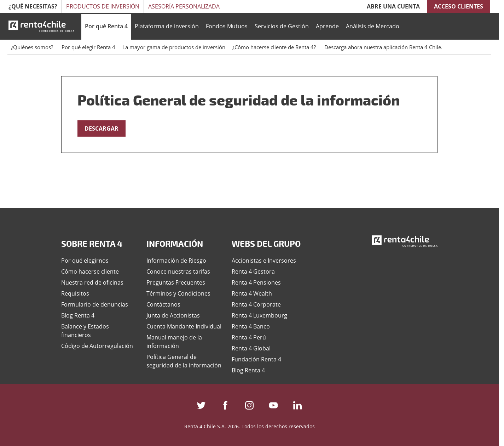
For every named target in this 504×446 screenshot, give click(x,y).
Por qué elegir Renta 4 (88, 47)
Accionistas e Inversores (264, 261)
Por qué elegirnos (85, 261)
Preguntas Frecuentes (176, 282)
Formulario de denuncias (95, 304)
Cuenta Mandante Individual (184, 326)
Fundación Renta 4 (256, 359)
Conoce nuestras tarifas (178, 271)
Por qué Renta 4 (106, 26)
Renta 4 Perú (249, 337)
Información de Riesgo (176, 261)
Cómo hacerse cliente (90, 271)
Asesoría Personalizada (184, 6)
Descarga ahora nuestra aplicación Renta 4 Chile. (383, 47)
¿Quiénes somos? (33, 47)
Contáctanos (163, 304)
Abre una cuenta (393, 6)
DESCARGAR (102, 128)
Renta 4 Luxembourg (259, 315)
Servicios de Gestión (282, 26)
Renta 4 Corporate (256, 304)
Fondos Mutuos (227, 26)
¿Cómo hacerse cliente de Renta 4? (275, 47)
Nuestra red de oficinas (92, 282)
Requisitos (75, 293)
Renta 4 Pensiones (256, 282)
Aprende (327, 26)
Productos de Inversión (103, 6)
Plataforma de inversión (167, 26)
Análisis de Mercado (373, 26)
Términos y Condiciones (178, 293)
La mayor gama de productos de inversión (174, 47)
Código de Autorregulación (97, 346)
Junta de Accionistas (173, 315)
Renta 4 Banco (251, 326)
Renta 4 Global (251, 348)
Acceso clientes (459, 6)
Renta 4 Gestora (253, 271)
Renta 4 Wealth (252, 293)
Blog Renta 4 (78, 315)
